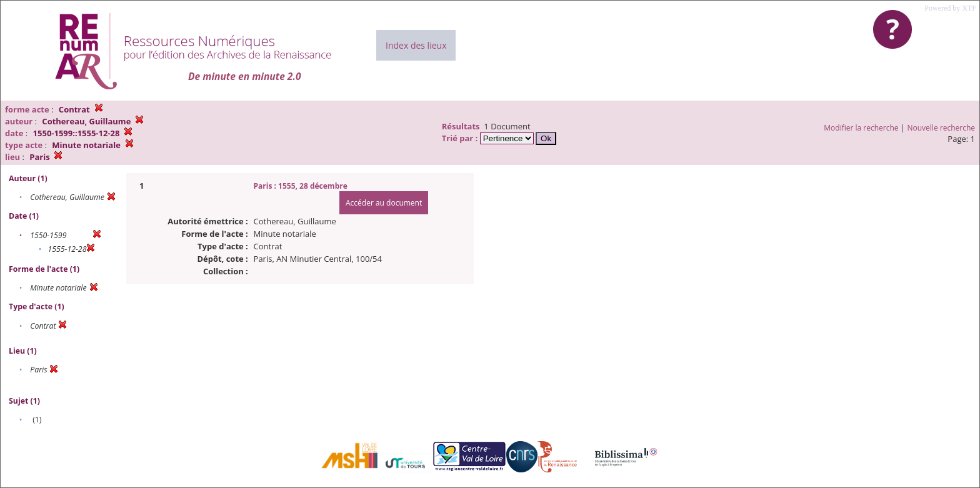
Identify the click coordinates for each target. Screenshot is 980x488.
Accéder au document (384, 203)
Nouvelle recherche (942, 128)
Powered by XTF (950, 8)
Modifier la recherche (861, 128)
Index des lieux (416, 45)
